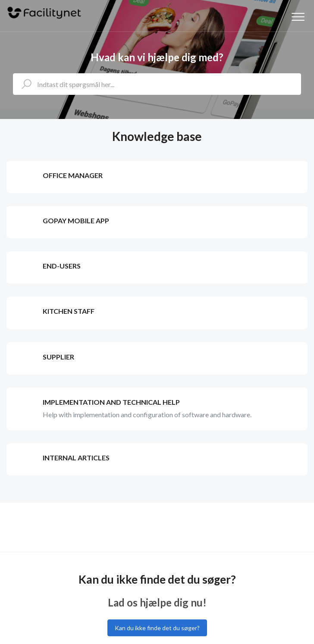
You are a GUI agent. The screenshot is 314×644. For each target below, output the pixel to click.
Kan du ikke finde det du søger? (157, 628)
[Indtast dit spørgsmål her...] (157, 84)
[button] (298, 17)
